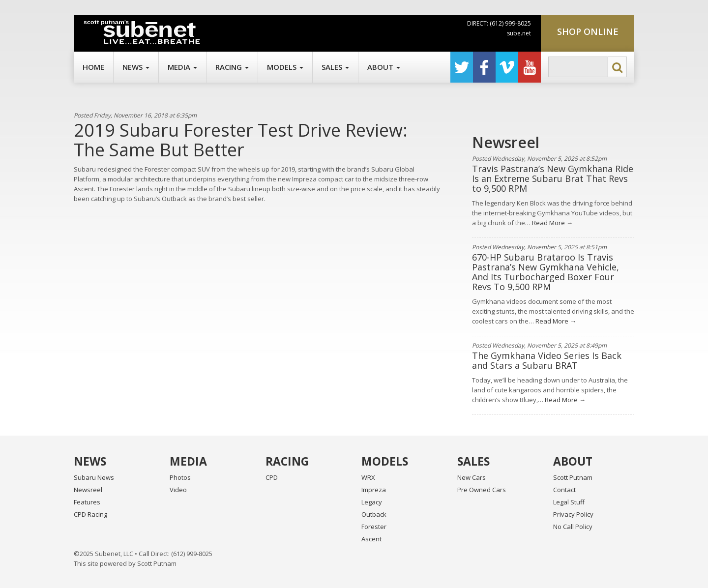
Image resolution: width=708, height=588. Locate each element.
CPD (272, 477)
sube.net (519, 33)
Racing (232, 67)
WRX (368, 477)
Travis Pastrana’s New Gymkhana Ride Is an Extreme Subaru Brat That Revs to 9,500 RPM (553, 178)
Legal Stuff (569, 502)
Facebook (484, 67)
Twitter (462, 67)
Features (87, 502)
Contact (564, 490)
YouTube (530, 67)
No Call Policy (573, 527)
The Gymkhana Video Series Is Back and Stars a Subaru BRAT (547, 360)
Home (93, 67)
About (384, 67)
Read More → (552, 223)
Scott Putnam (573, 477)
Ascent (371, 539)
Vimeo (507, 67)
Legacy (372, 502)
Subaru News (94, 477)
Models (285, 67)
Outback (374, 514)
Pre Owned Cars (482, 490)
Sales (335, 67)
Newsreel (88, 490)
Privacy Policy (573, 514)
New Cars (472, 477)
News (136, 67)
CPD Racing (90, 514)
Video (178, 490)
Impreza (374, 490)
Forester (374, 527)
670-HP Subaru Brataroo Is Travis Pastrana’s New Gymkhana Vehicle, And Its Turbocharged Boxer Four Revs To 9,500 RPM (546, 272)
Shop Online (588, 31)
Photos (180, 477)
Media (182, 67)
